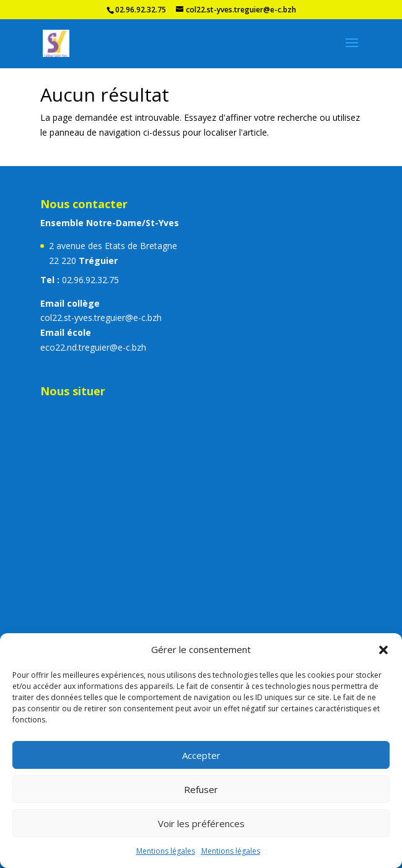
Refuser (201, 789)
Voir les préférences (201, 823)
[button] (383, 650)
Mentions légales (166, 851)
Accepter (201, 755)
